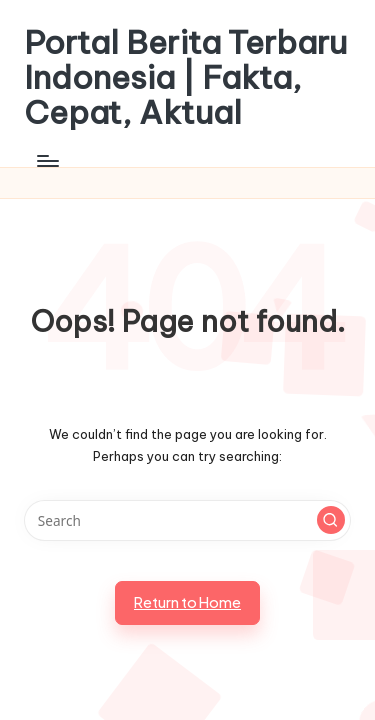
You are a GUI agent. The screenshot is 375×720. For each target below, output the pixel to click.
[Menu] (47, 161)
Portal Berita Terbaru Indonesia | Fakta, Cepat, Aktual (185, 78)
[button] (331, 520)
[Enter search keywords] (187, 521)
